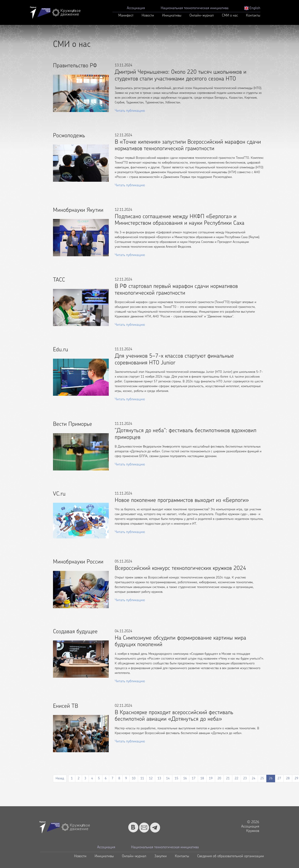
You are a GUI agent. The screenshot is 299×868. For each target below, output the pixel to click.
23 (245, 779)
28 (288, 779)
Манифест (126, 16)
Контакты (253, 16)
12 (151, 779)
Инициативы (172, 16)
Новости (148, 16)
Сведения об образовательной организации (231, 856)
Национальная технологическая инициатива (195, 8)
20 (219, 779)
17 (194, 779)
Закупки (161, 856)
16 (185, 779)
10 (134, 779)
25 (262, 779)
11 (142, 779)
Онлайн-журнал (202, 16)
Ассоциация (136, 8)
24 (254, 779)
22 (236, 779)
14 (168, 779)
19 (211, 779)
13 (159, 779)
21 (228, 779)
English (252, 8)
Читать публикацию (130, 111)
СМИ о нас (230, 16)
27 (279, 779)
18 (202, 779)
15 (176, 779)
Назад (60, 779)
